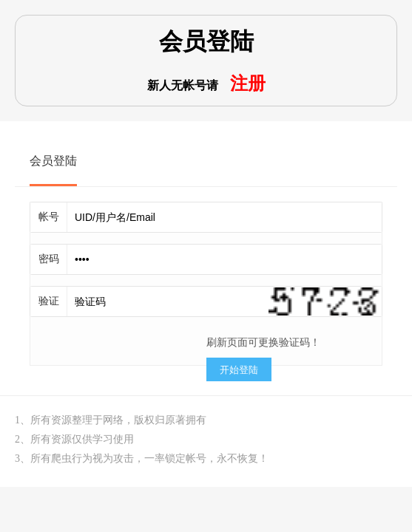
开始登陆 (239, 370)
